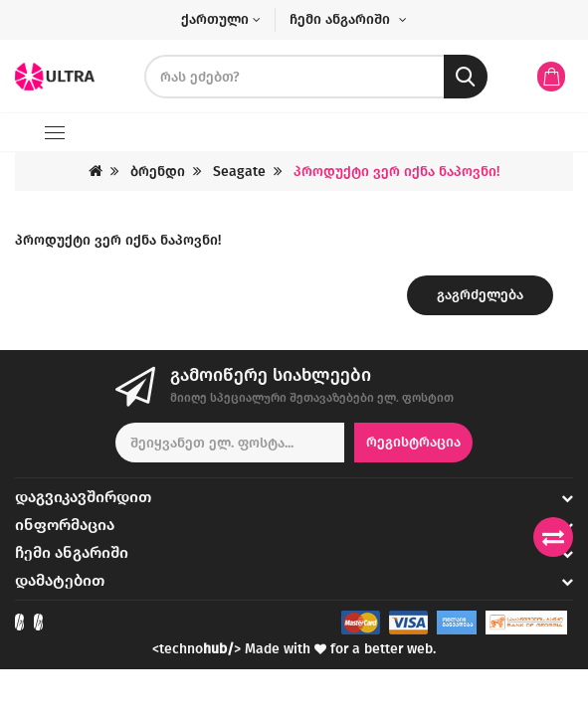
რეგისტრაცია (413, 442)
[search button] (466, 77)
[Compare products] (553, 537)
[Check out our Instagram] (38, 623)
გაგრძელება (480, 295)
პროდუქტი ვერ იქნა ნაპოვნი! (396, 172)
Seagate (239, 172)
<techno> (196, 649)
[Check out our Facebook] (19, 623)
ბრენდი (158, 172)
